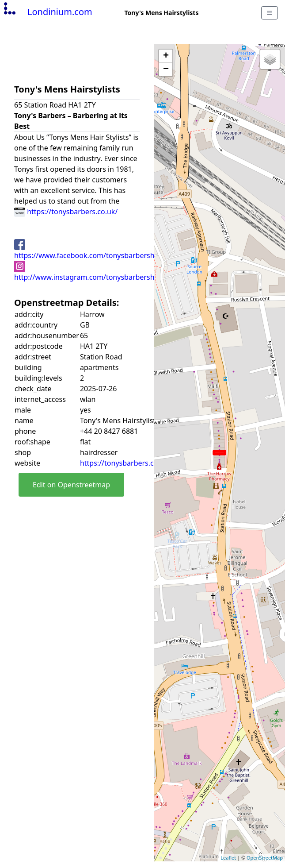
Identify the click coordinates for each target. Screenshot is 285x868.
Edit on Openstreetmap (71, 485)
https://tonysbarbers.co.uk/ (66, 212)
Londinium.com (47, 12)
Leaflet (228, 858)
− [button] (166, 69)
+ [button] (166, 56)
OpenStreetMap (265, 858)
